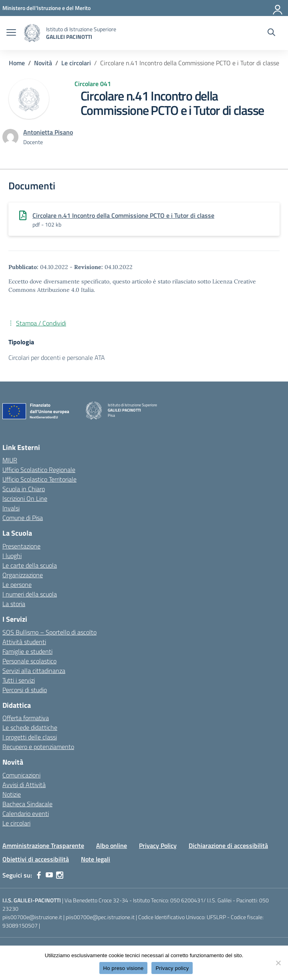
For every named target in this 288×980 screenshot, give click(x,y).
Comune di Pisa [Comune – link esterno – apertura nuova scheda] (23, 518)
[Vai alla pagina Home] (17, 63)
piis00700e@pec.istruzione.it (100, 917)
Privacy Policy (158, 845)
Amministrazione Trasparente (43, 845)
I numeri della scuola (30, 594)
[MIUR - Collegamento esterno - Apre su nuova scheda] (46, 8)
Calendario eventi (26, 813)
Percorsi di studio (25, 690)
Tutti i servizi (19, 680)
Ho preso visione (124, 968)
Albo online (112, 845)
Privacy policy (172, 968)
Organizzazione (23, 575)
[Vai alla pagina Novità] (43, 63)
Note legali (96, 859)
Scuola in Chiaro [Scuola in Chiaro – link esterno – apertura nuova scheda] (24, 489)
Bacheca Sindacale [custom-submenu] (27, 804)
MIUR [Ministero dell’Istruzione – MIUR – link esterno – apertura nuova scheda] (10, 460)
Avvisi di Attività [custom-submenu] (24, 785)
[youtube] (49, 875)
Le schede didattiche (30, 727)
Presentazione (21, 546)
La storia (14, 604)
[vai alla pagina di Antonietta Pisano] (48, 132)
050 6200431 (187, 900)
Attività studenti (24, 642)
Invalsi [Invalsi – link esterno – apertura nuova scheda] (11, 508)
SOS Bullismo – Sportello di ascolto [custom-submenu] (49, 632)
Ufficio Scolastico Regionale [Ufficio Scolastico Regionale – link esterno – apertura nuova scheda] (39, 470)
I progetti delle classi (30, 737)
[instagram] (60, 875)
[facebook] (39, 875)
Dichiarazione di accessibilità (228, 845)
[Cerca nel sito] (271, 33)
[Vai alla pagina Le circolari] (76, 63)
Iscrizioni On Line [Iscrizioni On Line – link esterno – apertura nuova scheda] (25, 498)
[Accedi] (278, 8)
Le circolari (16, 823)
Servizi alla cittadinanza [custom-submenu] (34, 671)
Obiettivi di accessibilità (36, 859)
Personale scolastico (29, 661)
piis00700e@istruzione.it (32, 917)
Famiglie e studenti (27, 651)
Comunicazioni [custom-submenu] (21, 775)
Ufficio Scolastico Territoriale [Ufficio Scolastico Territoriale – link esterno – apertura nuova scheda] (39, 479)
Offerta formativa (26, 718)
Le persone (17, 584)
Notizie (12, 794)
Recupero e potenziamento (38, 747)
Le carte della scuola (30, 565)
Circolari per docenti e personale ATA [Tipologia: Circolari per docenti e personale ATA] (57, 357)
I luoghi (12, 556)
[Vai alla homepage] (32, 33)
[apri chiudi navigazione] (11, 33)
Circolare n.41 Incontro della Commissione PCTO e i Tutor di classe (123, 215)
